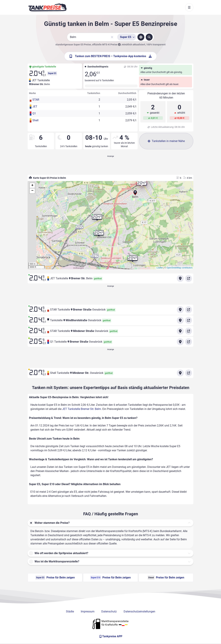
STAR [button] (36, 100)
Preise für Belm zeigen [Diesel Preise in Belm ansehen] (166, 578)
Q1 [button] (34, 113)
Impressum (88, 611)
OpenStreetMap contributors (179, 268)
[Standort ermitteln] (141, 37)
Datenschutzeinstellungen (139, 611)
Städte (70, 611)
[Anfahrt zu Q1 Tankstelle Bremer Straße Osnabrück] (180, 342)
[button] (135, 194)
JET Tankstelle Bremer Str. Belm (82, 409)
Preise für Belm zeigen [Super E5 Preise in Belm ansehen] (55, 578)
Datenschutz (109, 611)
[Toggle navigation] (189, 7)
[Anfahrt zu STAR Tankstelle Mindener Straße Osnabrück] (180, 331)
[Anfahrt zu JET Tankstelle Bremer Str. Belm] (180, 278)
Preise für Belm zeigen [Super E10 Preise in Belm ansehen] (110, 578)
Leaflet (160, 268)
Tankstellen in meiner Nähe (166, 141)
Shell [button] (35, 120)
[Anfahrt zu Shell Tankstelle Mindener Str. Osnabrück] (180, 373)
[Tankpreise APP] (110, 636)
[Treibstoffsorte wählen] (127, 37)
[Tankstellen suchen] (149, 37)
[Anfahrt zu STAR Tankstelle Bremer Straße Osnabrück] (180, 310)
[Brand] (47, 7)
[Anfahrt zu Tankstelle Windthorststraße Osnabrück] (180, 320)
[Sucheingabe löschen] (112, 37)
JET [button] (35, 107)
